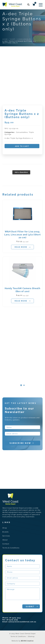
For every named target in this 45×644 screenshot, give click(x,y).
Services (6, 536)
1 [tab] (21, 385)
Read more (22, 247)
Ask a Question (21, 172)
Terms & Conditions (11, 548)
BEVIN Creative (27, 641)
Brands (5, 532)
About (5, 540)
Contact (6, 544)
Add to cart (22, 146)
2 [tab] (24, 385)
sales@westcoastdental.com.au (22, 622)
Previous (12, 385)
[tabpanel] (22, 255)
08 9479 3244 (15, 618)
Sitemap (31, 637)
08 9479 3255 (12, 620)
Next (33, 385)
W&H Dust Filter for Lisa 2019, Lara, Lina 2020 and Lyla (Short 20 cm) (22, 235)
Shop (5, 528)
